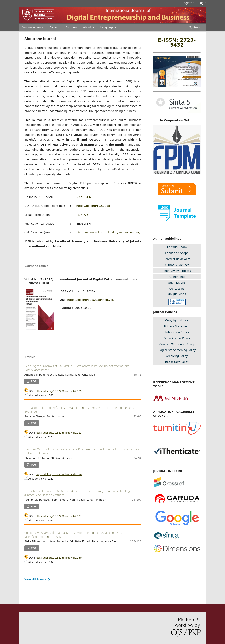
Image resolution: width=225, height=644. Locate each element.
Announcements (32, 27)
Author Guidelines (177, 265)
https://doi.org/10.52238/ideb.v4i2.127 (59, 516)
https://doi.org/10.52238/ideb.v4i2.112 (59, 433)
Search (197, 27)
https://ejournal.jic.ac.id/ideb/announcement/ (109, 233)
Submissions (177, 283)
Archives (71, 27)
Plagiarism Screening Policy (177, 350)
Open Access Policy (177, 338)
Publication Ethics (177, 332)
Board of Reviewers (177, 259)
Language (107, 27)
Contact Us (177, 289)
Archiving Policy (177, 356)
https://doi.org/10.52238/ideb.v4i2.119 (59, 475)
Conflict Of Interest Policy (177, 344)
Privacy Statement (177, 326)
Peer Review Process (177, 271)
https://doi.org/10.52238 (93, 206)
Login (202, 3)
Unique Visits (177, 294)
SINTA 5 (83, 215)
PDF (33, 381)
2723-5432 (84, 197)
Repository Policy (177, 362)
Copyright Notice (177, 320)
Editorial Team (177, 247)
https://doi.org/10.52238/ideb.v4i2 (91, 300)
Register (188, 3)
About (87, 27)
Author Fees (177, 277)
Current (54, 27)
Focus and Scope (177, 253)
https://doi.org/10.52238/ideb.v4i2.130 (59, 558)
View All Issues (35, 579)
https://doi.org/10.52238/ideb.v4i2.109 (59, 391)
